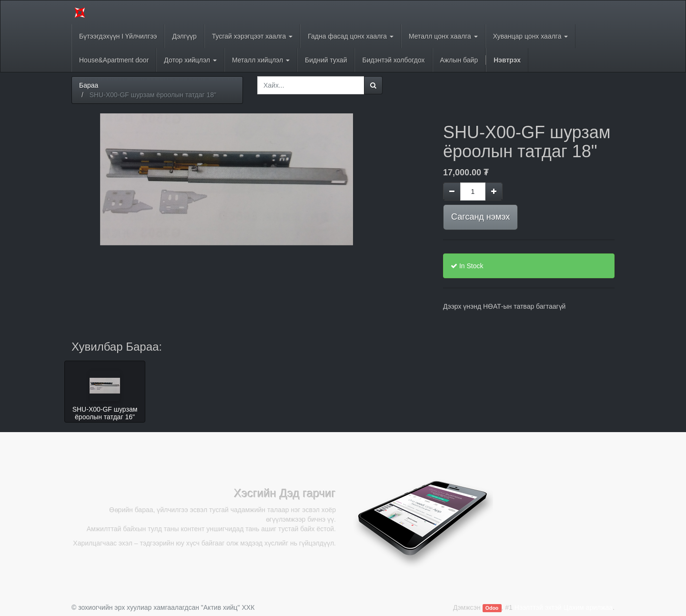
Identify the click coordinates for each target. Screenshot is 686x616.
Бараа (89, 85)
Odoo (492, 608)
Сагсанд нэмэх (480, 217)
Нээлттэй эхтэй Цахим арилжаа (564, 607)
